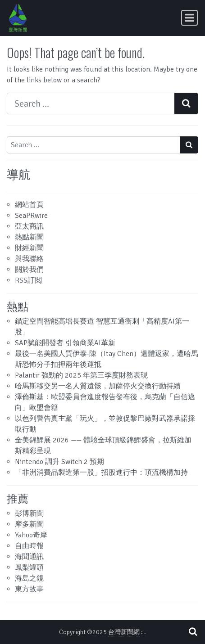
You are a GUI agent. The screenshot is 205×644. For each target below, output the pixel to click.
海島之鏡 (29, 578)
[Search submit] (186, 104)
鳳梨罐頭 (29, 567)
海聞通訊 (29, 557)
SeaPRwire (31, 216)
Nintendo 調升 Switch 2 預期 (59, 462)
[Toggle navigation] (189, 18)
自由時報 (29, 546)
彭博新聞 (29, 513)
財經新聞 (29, 248)
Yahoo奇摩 (31, 535)
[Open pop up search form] (193, 632)
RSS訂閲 (28, 280)
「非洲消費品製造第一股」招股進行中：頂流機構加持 (101, 473)
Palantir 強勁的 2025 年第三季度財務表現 (81, 375)
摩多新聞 (29, 524)
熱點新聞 (29, 237)
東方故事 (29, 589)
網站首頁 (29, 205)
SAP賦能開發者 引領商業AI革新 (65, 343)
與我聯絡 (29, 259)
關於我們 (29, 270)
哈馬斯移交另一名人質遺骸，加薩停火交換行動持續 (98, 386)
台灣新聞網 (124, 632)
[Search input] (91, 104)
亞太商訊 (29, 226)
